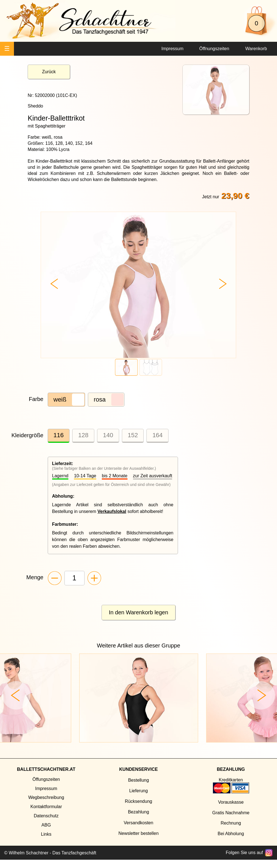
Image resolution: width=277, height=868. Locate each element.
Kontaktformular (46, 807)
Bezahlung (139, 812)
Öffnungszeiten (214, 49)
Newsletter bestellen (138, 833)
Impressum (172, 49)
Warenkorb (256, 49)
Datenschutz (46, 816)
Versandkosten (139, 823)
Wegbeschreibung (46, 797)
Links (46, 834)
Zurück (49, 72)
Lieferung (138, 791)
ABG (46, 825)
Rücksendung (139, 801)
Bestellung (138, 780)
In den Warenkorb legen (138, 612)
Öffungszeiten (46, 779)
